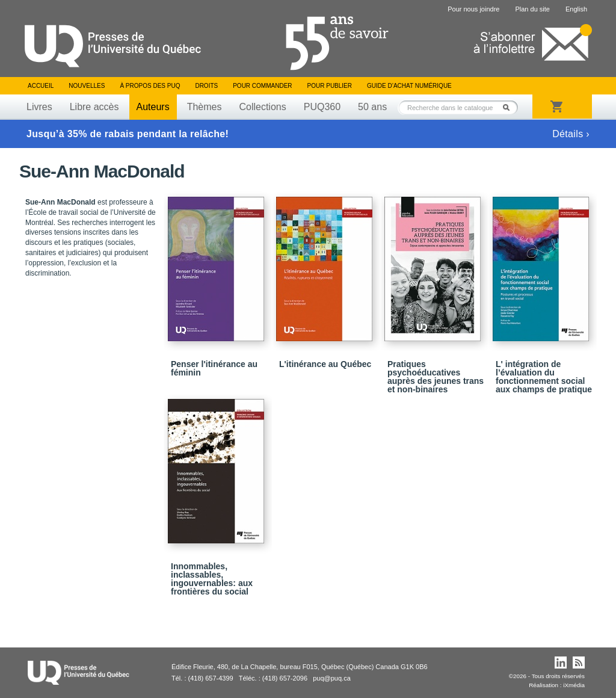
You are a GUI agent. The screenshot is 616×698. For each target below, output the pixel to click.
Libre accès (94, 107)
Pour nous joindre (473, 9)
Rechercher (510, 107)
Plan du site (532, 9)
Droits (206, 86)
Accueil (41, 86)
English (576, 9)
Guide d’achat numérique (409, 86)
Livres (39, 107)
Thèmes (205, 107)
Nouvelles (87, 86)
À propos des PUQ (150, 86)
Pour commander (262, 86)
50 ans (372, 107)
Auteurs (153, 107)
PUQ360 (322, 107)
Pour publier (330, 86)
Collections (262, 107)
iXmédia (574, 685)
